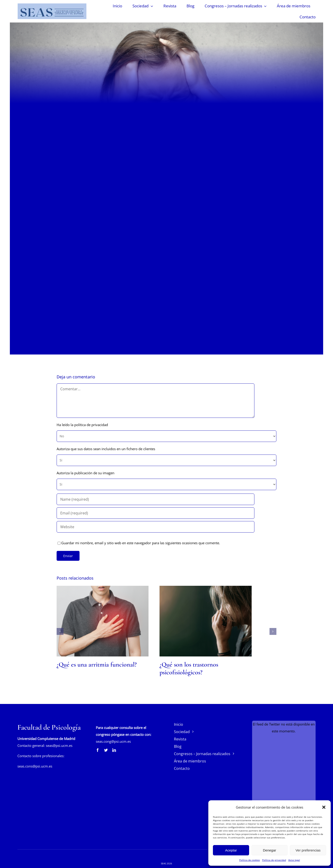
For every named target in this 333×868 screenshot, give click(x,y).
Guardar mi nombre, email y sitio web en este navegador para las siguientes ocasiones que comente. (141, 543)
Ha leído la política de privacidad (82, 425)
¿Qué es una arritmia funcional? (97, 664)
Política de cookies (250, 860)
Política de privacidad (274, 860)
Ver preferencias (308, 850)
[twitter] (106, 750)
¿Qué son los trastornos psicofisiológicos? (189, 668)
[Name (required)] (155, 499)
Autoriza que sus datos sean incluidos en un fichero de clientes (106, 449)
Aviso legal (294, 860)
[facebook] (98, 750)
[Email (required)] (155, 513)
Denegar (270, 850)
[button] (324, 807)
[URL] (155, 527)
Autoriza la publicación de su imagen (85, 473)
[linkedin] (114, 750)
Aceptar (231, 850)
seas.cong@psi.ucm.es (113, 741)
